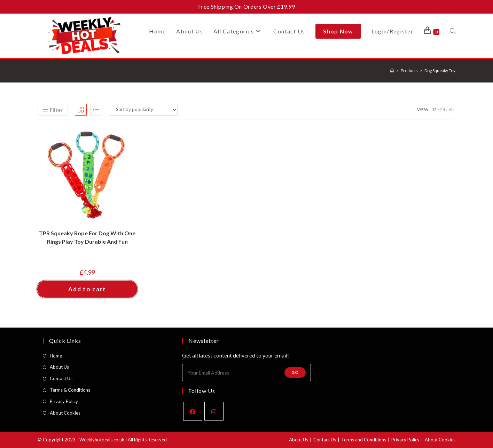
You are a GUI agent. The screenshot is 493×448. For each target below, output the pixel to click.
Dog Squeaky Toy (440, 70)
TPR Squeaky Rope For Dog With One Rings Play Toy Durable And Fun (87, 237)
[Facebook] (193, 411)
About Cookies (65, 413)
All (452, 109)
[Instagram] (214, 411)
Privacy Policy (64, 401)
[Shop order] (143, 110)
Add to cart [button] (87, 289)
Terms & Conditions (70, 390)
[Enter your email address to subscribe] (246, 372)
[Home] (392, 70)
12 (434, 109)
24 (443, 109)
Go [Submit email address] (295, 372)
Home (56, 356)
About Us (59, 367)
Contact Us (61, 378)
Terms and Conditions (364, 440)
